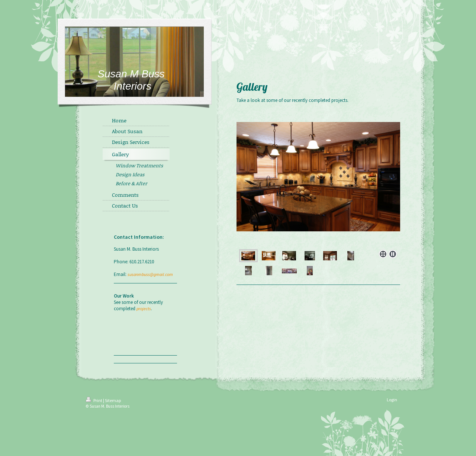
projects (144, 309)
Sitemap (113, 400)
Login (392, 400)
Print (94, 400)
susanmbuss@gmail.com (150, 274)
